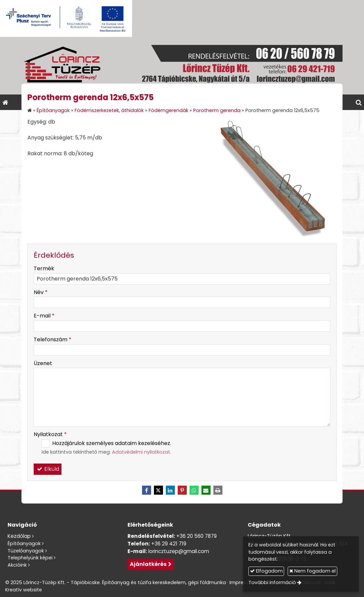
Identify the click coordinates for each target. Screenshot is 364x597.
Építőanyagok (24, 543)
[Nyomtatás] (218, 490)
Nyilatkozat (50, 434)
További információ (272, 582)
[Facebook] (146, 490)
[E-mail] (206, 490)
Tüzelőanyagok (26, 551)
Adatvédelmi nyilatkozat (141, 452)
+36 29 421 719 (169, 544)
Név (41, 292)
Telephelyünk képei (30, 558)
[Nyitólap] (182, 66)
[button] (359, 102)
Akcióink (17, 565)
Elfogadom (266, 571)
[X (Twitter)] (158, 490)
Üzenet (43, 363)
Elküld (48, 469)
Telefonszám (53, 339)
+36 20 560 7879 (197, 536)
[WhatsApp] (194, 490)
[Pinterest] (182, 490)
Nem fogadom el (312, 571)
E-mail (44, 316)
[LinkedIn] (170, 490)
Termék (44, 268)
